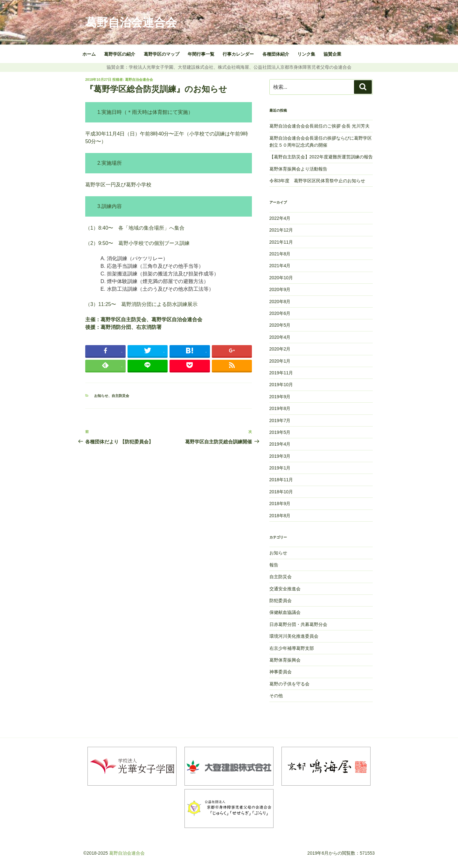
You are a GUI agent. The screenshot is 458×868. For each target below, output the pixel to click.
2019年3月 (280, 456)
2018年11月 (281, 480)
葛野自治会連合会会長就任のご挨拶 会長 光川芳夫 (320, 126)
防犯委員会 (281, 601)
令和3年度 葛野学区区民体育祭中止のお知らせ (317, 181)
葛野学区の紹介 (120, 54)
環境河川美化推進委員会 (294, 636)
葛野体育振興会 (285, 660)
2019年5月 (280, 432)
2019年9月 (280, 397)
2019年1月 (280, 468)
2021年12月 (281, 230)
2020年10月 (281, 278)
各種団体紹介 (276, 54)
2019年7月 (280, 420)
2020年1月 (280, 361)
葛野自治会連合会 (131, 22)
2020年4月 (280, 337)
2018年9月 (280, 503)
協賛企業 (332, 54)
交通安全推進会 (285, 589)
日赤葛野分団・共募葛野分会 (298, 624)
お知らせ (101, 396)
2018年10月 (281, 492)
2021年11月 (281, 242)
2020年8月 (280, 302)
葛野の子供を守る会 (289, 684)
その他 (276, 696)
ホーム (89, 54)
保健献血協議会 (285, 612)
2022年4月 (280, 218)
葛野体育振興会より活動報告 (298, 169)
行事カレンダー (238, 54)
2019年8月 (280, 408)
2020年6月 (280, 313)
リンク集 (306, 54)
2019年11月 (281, 373)
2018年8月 (280, 516)
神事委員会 (281, 672)
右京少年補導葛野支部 (292, 648)
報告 (274, 565)
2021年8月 (280, 254)
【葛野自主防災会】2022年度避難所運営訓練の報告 (321, 157)
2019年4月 (280, 444)
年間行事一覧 (201, 54)
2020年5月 (280, 325)
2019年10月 (281, 385)
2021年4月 (280, 266)
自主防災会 (120, 396)
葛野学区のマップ (162, 54)
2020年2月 (280, 349)
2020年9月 (280, 289)
